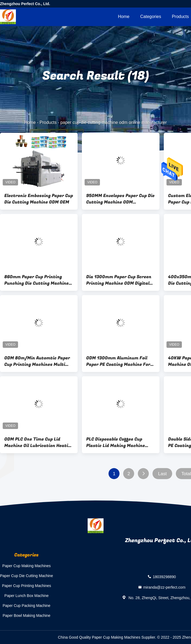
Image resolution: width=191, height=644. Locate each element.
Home (124, 17)
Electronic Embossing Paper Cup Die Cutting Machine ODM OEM (39, 199)
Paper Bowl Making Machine (27, 616)
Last (162, 474)
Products (48, 122)
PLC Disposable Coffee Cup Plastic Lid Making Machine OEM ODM (116, 442)
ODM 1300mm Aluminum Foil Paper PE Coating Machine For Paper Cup (118, 361)
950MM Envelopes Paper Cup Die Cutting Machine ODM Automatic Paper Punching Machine (120, 199)
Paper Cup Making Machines (27, 566)
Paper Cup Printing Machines (26, 586)
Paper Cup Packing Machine (27, 606)
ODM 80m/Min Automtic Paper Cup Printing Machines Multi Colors (37, 361)
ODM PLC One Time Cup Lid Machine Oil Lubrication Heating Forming (39, 442)
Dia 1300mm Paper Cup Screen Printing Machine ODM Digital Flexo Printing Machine (119, 280)
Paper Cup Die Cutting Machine (27, 576)
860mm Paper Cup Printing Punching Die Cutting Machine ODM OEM (37, 280)
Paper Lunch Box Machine (26, 596)
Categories (151, 17)
